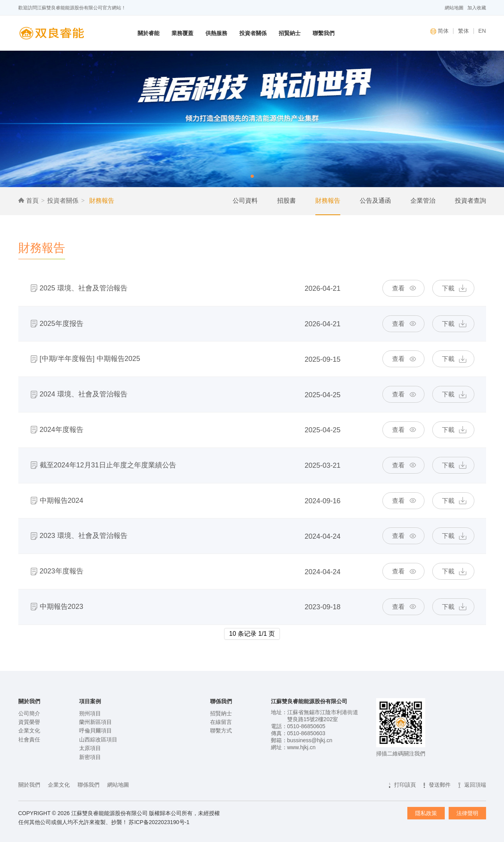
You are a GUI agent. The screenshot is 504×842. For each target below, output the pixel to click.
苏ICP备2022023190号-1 (159, 822)
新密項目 (90, 757)
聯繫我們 (324, 33)
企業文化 (29, 731)
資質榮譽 (29, 722)
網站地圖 (454, 8)
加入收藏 (477, 8)
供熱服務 (216, 33)
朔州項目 (90, 713)
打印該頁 (405, 785)
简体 (439, 31)
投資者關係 (253, 33)
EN (482, 31)
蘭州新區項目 (95, 722)
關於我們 (29, 785)
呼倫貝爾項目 (95, 731)
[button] (252, 176)
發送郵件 (440, 785)
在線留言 (221, 722)
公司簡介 (29, 713)
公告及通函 (375, 201)
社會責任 (29, 739)
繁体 (463, 31)
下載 (448, 288)
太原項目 (90, 748)
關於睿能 (149, 33)
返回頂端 (475, 785)
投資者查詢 (470, 201)
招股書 (286, 201)
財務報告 (101, 201)
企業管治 (423, 201)
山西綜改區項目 (98, 739)
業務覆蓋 (182, 33)
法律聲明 (467, 813)
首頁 (28, 201)
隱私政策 (426, 813)
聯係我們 (88, 785)
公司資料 (245, 201)
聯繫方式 (221, 731)
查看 (398, 288)
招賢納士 (290, 33)
